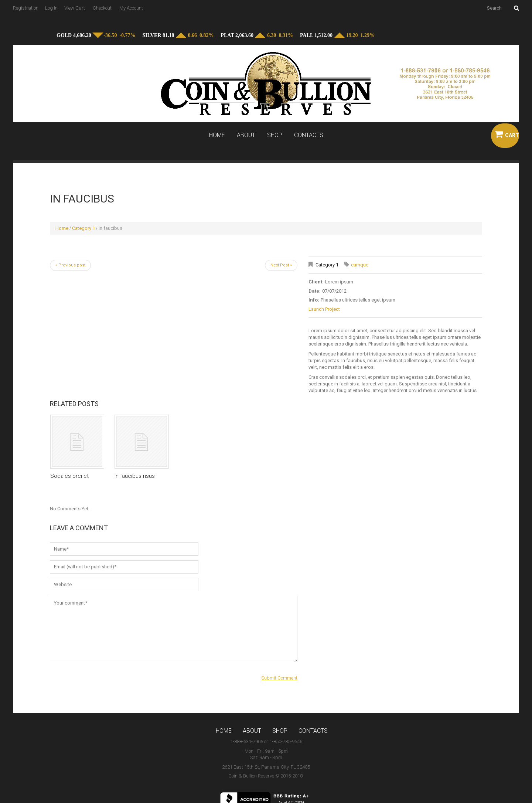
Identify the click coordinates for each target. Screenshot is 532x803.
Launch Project (324, 309)
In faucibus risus (135, 476)
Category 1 (83, 228)
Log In (51, 8)
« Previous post (70, 265)
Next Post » (281, 265)
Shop (275, 135)
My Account (131, 8)
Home (217, 135)
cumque (360, 265)
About (246, 135)
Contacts (309, 135)
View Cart (75, 8)
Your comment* (174, 629)
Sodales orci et (69, 476)
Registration (26, 8)
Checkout (102, 8)
